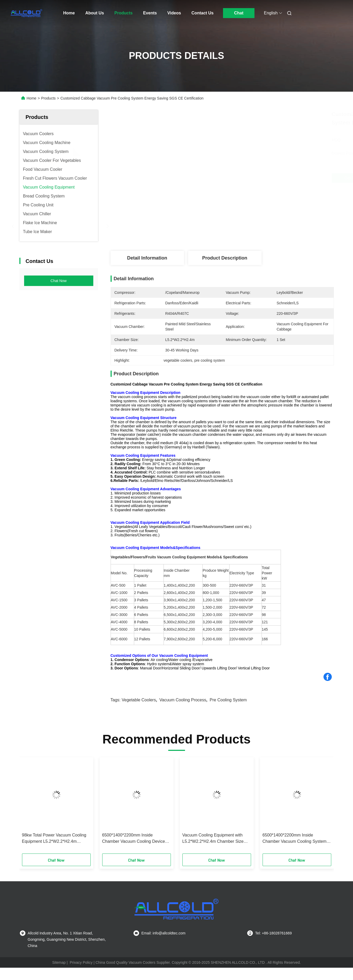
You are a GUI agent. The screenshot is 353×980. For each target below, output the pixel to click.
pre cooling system (228, 700)
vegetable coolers (139, 700)
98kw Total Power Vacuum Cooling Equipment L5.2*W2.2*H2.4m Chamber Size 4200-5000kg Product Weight (56, 839)
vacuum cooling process (183, 700)
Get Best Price (252, 178)
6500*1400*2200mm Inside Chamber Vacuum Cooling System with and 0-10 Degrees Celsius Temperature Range (295, 839)
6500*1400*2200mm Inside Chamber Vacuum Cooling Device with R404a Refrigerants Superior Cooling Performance (134, 839)
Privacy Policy (81, 962)
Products (124, 13)
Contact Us (203, 13)
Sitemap (59, 962)
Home (69, 13)
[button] (30, 807)
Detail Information (147, 258)
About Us (94, 13)
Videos (174, 13)
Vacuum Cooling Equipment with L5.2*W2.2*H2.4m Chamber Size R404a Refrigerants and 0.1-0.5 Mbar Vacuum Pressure (213, 839)
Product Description (225, 258)
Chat (239, 13)
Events (150, 13)
